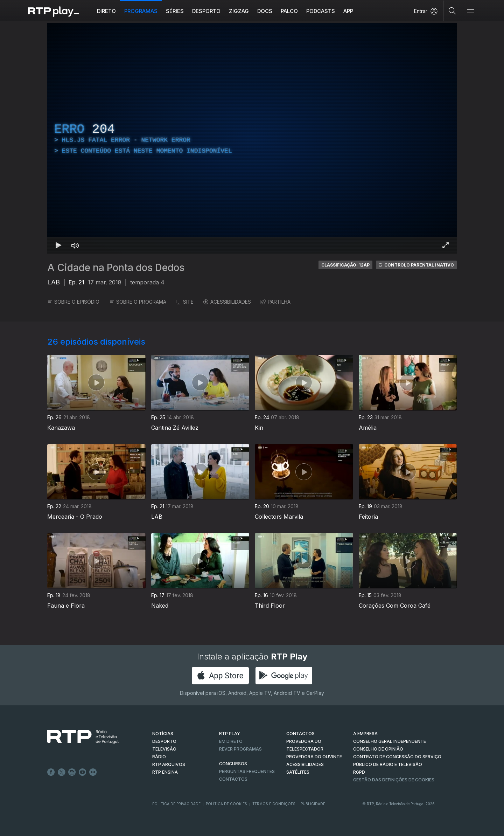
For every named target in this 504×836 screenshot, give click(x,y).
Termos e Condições (274, 804)
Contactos (233, 779)
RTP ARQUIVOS (169, 764)
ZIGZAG (239, 11)
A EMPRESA (365, 734)
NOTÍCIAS (163, 734)
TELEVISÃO (164, 749)
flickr (93, 772)
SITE (185, 302)
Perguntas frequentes (247, 771)
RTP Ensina (165, 772)
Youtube (83, 772)
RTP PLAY (230, 734)
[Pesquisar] (452, 11)
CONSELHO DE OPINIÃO (378, 749)
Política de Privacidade (176, 804)
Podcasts (321, 11)
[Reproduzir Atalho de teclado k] (58, 245)
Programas (141, 11)
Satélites (298, 772)
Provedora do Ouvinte (314, 757)
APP (348, 11)
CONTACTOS (300, 734)
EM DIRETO (231, 741)
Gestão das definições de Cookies (394, 780)
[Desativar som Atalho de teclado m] (75, 245)
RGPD (359, 772)
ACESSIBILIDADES (227, 302)
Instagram (72, 772)
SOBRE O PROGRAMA (138, 302)
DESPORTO (164, 741)
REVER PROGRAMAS (240, 749)
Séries (175, 11)
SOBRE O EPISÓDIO (73, 302)
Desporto (206, 11)
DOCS (265, 11)
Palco (289, 11)
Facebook (51, 772)
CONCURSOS (233, 764)
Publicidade (313, 804)
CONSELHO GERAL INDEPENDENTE (390, 741)
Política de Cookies (226, 804)
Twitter (62, 772)
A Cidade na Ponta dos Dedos (116, 268)
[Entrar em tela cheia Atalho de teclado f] (446, 245)
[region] (252, 138)
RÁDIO (159, 757)
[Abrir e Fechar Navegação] (470, 11)
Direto (106, 11)
